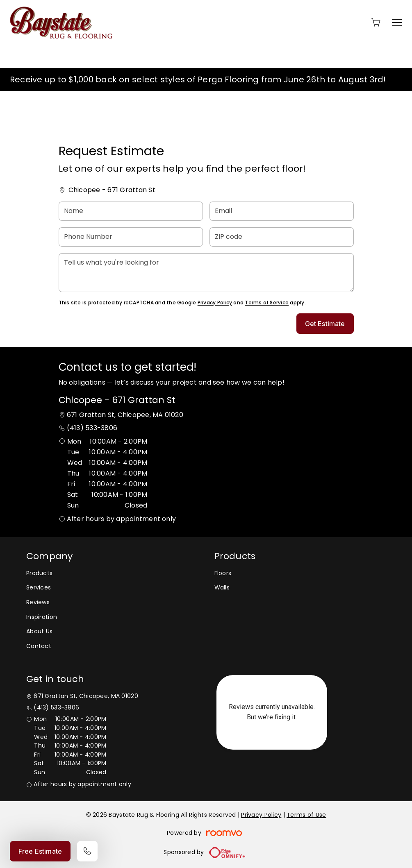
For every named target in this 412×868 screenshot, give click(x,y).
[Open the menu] (397, 23)
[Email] (282, 211)
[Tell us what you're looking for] (206, 273)
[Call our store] (87, 851)
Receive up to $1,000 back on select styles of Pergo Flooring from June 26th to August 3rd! (198, 79)
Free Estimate (40, 851)
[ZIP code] (282, 237)
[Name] (131, 211)
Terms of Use (306, 815)
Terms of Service (267, 303)
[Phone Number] (131, 237)
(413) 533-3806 (92, 428)
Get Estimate (325, 324)
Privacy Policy (215, 303)
